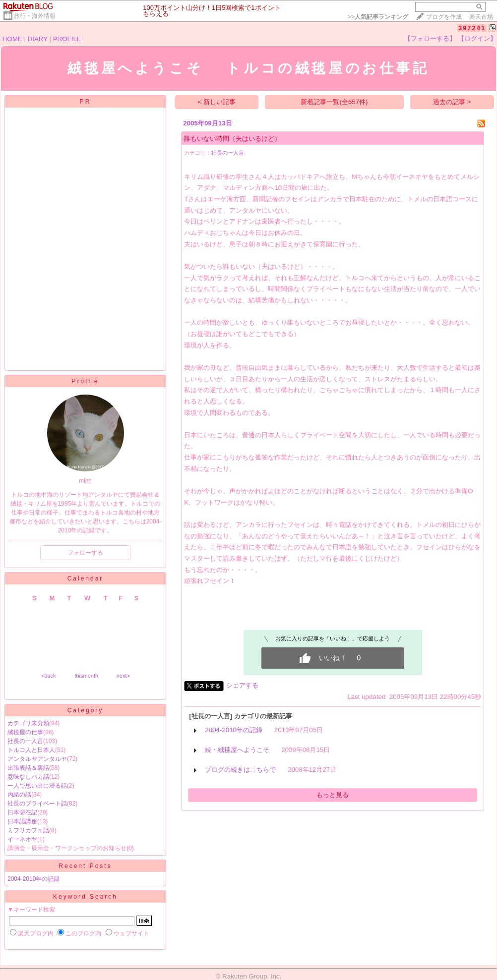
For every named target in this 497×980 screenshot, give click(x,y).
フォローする (85, 553)
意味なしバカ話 (28, 777)
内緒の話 (19, 795)
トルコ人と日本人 (31, 750)
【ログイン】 (477, 38)
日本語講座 (22, 821)
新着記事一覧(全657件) (334, 102)
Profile (85, 381)
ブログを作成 (444, 17)
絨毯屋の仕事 (25, 732)
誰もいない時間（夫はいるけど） (232, 139)
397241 (472, 28)
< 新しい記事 (217, 102)
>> (378, 17)
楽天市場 (481, 17)
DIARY (38, 39)
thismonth (86, 676)
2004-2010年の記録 (33, 879)
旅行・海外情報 (35, 16)
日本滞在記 (22, 812)
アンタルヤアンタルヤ (37, 759)
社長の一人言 (25, 741)
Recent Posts (85, 866)
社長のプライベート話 (37, 804)
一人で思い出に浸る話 (37, 786)
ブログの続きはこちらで (240, 770)
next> (123, 676)
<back (49, 676)
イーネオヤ (22, 839)
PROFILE (67, 39)
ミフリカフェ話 (28, 830)
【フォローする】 (430, 38)
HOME (12, 39)
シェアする (242, 685)
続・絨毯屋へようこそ (237, 750)
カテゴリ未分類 (28, 723)
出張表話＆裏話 (28, 768)
